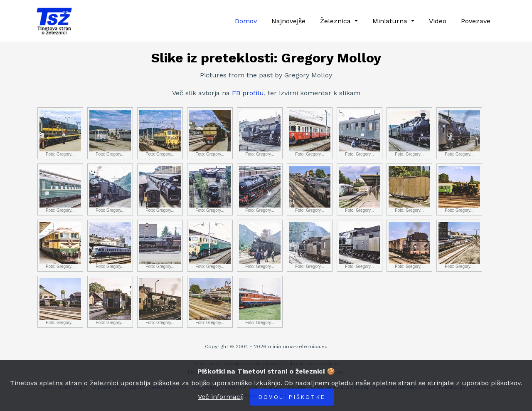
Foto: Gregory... (60, 133)
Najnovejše (288, 21)
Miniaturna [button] (391, 21)
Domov (246, 21)
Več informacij (221, 397)
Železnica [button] (336, 21)
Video (438, 21)
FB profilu (248, 93)
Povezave (476, 21)
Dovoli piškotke (292, 397)
